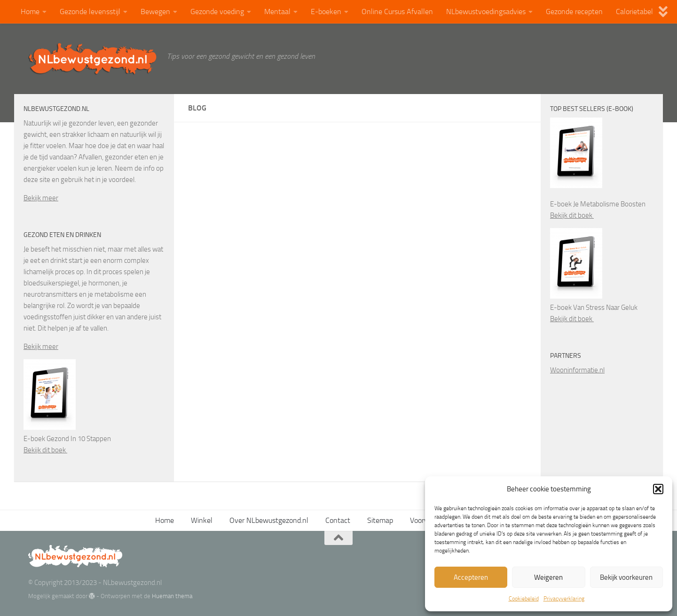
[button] (658, 489)
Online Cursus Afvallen (397, 12)
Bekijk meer (41, 198)
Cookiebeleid (524, 599)
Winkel (202, 520)
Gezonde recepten (574, 12)
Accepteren (471, 577)
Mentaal (277, 12)
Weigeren (548, 577)
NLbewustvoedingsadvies (486, 12)
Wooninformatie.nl (577, 370)
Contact (338, 520)
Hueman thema (172, 596)
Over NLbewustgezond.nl (269, 520)
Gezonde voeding (217, 12)
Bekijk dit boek (45, 450)
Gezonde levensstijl (90, 12)
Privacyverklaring (564, 599)
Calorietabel (634, 12)
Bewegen (155, 12)
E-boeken (326, 12)
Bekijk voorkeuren (626, 577)
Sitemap (380, 520)
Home (30, 12)
